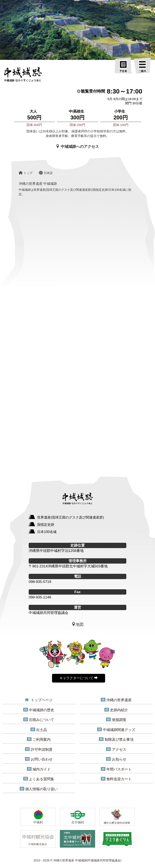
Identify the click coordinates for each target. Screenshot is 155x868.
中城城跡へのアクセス (77, 146)
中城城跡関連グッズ (116, 730)
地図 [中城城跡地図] (78, 624)
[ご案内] (142, 67)
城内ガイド (39, 769)
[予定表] (123, 67)
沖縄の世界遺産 (116, 700)
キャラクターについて (79, 678)
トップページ (39, 700)
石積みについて (39, 720)
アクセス (116, 749)
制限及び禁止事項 (116, 739)
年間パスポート (116, 769)
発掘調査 (116, 720)
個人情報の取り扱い (39, 789)
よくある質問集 (39, 779)
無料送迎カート (116, 779)
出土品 (39, 730)
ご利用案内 (39, 739)
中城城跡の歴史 (39, 710)
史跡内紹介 (116, 710)
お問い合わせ (39, 759)
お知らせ (116, 759)
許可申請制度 (39, 749)
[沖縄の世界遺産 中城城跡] (23, 76)
